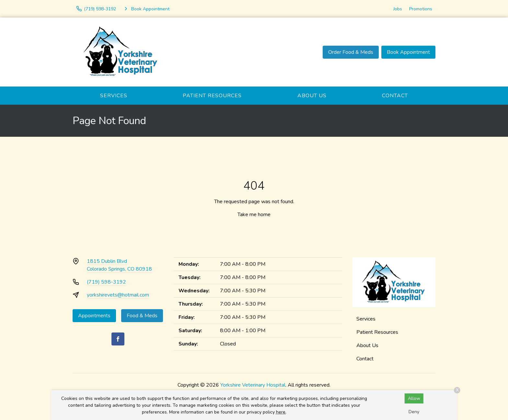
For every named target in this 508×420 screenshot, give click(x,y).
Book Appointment (408, 52)
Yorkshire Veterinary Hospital (253, 385)
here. (281, 412)
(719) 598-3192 (106, 282)
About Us (312, 96)
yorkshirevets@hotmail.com (118, 295)
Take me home (254, 215)
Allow (414, 398)
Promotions (421, 9)
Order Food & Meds (351, 52)
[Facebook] (118, 339)
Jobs (398, 9)
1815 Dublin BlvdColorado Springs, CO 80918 (119, 265)
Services (114, 96)
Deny (414, 412)
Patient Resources (212, 96)
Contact (395, 96)
